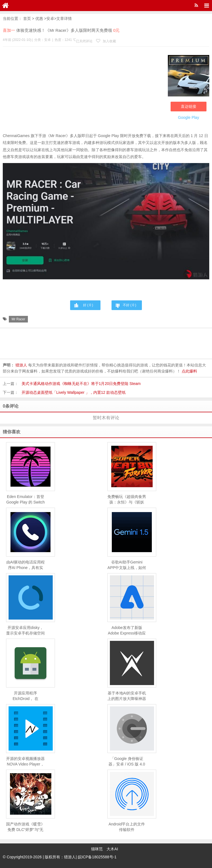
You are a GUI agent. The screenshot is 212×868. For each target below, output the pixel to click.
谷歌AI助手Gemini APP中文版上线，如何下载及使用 (127, 565)
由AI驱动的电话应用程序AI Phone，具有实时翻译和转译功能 (25, 565)
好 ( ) (88, 305)
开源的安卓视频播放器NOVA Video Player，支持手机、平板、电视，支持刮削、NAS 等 (25, 762)
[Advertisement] (84, 91)
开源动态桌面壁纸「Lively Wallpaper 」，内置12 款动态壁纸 (74, 392)
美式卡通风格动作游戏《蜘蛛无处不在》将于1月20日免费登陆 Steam (81, 384)
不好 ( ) (129, 305)
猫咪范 (97, 849)
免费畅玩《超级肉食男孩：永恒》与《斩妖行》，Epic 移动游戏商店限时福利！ (127, 500)
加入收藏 (106, 41)
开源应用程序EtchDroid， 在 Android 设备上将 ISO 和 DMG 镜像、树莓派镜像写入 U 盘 (25, 696)
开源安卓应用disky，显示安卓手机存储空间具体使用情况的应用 (25, 631)
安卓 (50, 19)
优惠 (39, 19)
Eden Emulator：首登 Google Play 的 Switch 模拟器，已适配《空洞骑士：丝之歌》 (25, 500)
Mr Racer (18, 319)
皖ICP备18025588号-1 (97, 857)
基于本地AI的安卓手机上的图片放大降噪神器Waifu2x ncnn (127, 696)
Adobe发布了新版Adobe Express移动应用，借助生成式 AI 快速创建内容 (127, 631)
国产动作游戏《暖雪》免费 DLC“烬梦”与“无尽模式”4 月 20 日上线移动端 (25, 827)
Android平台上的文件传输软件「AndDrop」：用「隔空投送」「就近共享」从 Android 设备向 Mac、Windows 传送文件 (127, 827)
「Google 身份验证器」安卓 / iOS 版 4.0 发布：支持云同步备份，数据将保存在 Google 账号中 (127, 762)
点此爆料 (189, 371)
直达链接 (189, 106)
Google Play (189, 117)
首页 (27, 19)
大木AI (112, 849)
